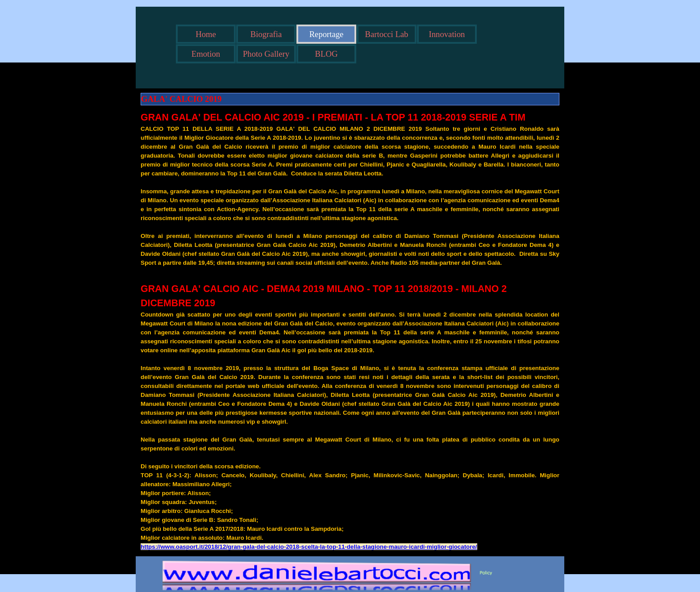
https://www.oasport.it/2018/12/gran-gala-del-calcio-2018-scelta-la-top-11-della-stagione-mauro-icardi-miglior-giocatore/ (309, 547)
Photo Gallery (266, 54)
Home (206, 34)
